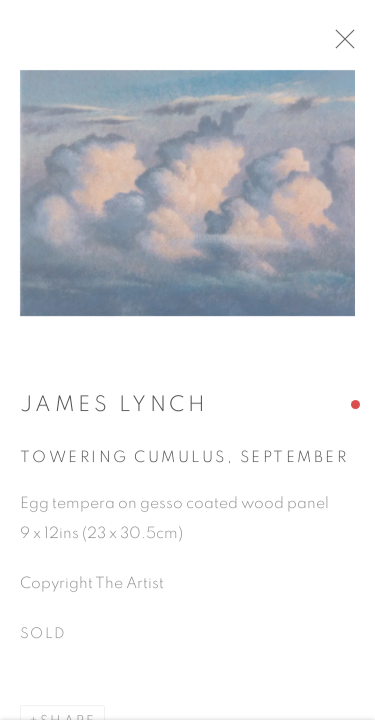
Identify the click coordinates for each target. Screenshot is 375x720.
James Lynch (114, 412)
